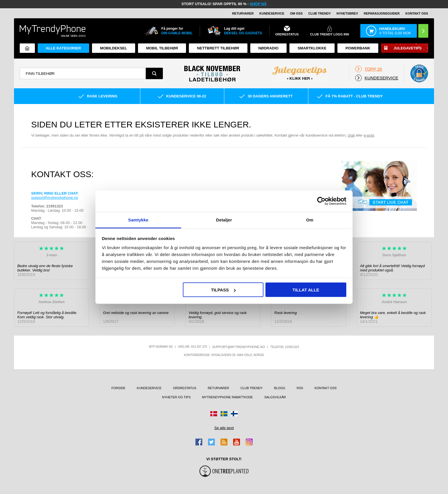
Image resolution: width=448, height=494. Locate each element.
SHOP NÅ (258, 4)
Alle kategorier (63, 48)
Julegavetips (408, 48)
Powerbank (358, 48)
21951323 (292, 347)
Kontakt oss (417, 13)
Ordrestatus (185, 388)
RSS (300, 388)
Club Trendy (320, 13)
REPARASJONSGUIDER (382, 13)
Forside (118, 388)
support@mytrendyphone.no (55, 198)
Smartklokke (312, 48)
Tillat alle (306, 290)
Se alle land (224, 428)
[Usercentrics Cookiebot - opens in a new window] (321, 201)
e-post (369, 135)
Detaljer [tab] (224, 220)
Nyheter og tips (176, 397)
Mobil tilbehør (162, 48)
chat (351, 135)
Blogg (280, 388)
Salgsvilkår (275, 397)
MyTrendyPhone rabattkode (227, 397)
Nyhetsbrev (347, 13)
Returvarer (243, 13)
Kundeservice (272, 13)
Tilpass (223, 290)
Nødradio (268, 48)
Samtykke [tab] (138, 220)
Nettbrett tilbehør (218, 48)
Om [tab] (310, 220)
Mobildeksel (114, 48)
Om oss (296, 13)
